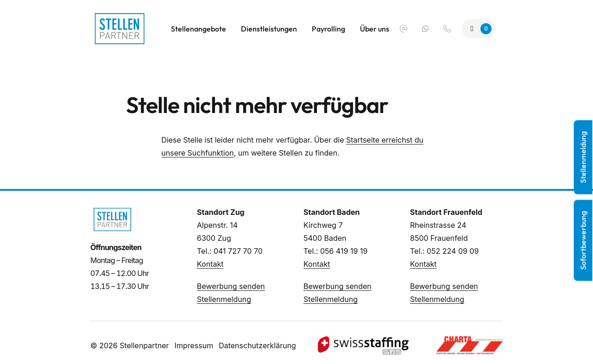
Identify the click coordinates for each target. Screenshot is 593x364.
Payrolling (328, 29)
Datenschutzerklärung (257, 345)
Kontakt (210, 264)
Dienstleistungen (269, 29)
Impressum (194, 345)
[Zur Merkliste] (479, 29)
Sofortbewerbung (583, 241)
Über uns (375, 29)
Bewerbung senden (231, 286)
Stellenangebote (199, 29)
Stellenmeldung (224, 299)
